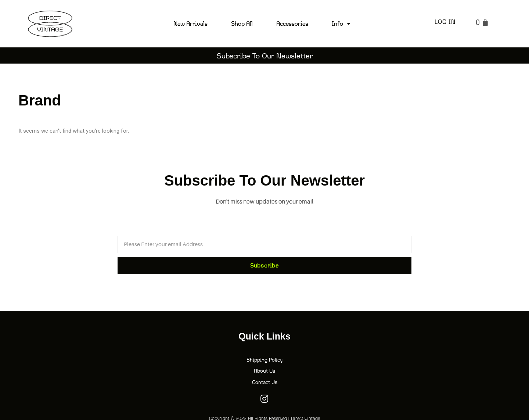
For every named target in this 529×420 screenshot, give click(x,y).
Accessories (292, 23)
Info (341, 24)
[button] (264, 55)
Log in (445, 21)
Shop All (242, 23)
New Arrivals (190, 23)
